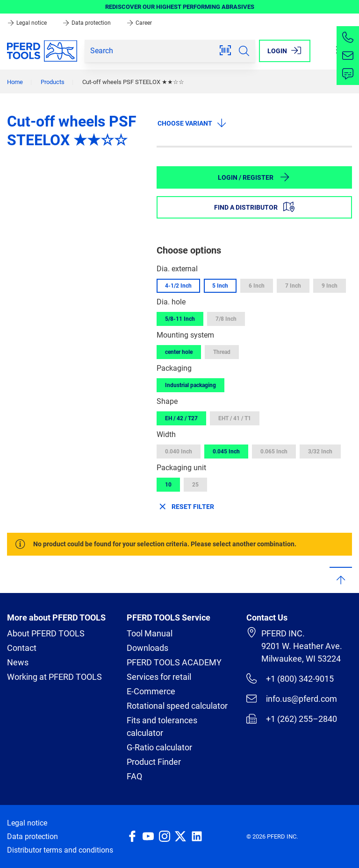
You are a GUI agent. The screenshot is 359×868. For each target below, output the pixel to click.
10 (168, 485)
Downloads (147, 648)
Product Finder (154, 762)
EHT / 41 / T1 (235, 418)
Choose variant (192, 123)
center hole (179, 352)
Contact (22, 648)
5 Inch (220, 286)
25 (195, 485)
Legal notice (28, 23)
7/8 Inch (226, 319)
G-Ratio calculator (159, 747)
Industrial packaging (190, 385)
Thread (222, 352)
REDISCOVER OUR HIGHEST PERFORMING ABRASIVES (180, 7)
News (18, 662)
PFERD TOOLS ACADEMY (174, 662)
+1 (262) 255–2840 (292, 719)
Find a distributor (254, 207)
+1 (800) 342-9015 (290, 678)
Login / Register (254, 177)
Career (139, 23)
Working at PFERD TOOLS (54, 677)
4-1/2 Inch (178, 286)
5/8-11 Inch (180, 319)
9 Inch (330, 286)
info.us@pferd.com (292, 699)
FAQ (134, 776)
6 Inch (257, 286)
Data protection (87, 23)
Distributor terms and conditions (60, 850)
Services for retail (159, 677)
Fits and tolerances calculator (162, 727)
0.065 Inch (274, 452)
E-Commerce (151, 691)
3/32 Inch (320, 452)
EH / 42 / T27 (181, 418)
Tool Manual (150, 633)
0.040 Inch (179, 452)
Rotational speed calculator (177, 706)
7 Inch (293, 286)
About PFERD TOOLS (46, 633)
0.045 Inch (226, 452)
